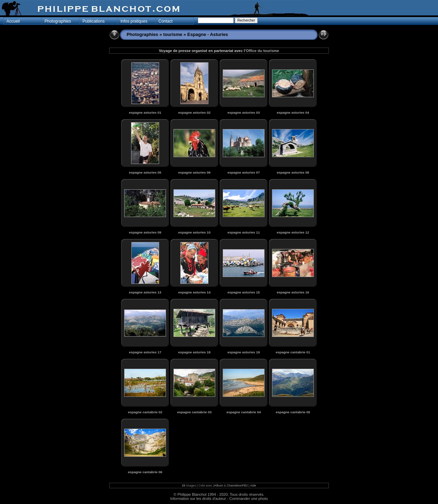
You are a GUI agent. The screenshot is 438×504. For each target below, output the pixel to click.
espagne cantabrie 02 (145, 412)
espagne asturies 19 (244, 352)
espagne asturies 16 (293, 292)
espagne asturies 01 (145, 112)
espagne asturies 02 (194, 112)
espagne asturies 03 (244, 112)
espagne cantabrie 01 (293, 352)
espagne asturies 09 (145, 232)
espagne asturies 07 (244, 172)
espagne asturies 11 (244, 232)
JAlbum (218, 486)
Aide (253, 486)
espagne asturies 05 (145, 172)
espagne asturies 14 (194, 292)
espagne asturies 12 (293, 232)
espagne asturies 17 (145, 352)
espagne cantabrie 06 (145, 472)
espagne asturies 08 (293, 172)
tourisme (173, 34)
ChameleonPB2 (237, 486)
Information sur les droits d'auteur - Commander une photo (219, 499)
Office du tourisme (262, 51)
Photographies (142, 34)
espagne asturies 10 (194, 232)
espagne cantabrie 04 (244, 412)
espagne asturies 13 (145, 292)
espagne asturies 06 (194, 172)
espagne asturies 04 (293, 112)
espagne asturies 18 (194, 352)
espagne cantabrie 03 (194, 412)
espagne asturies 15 (244, 292)
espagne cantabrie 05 (293, 412)
